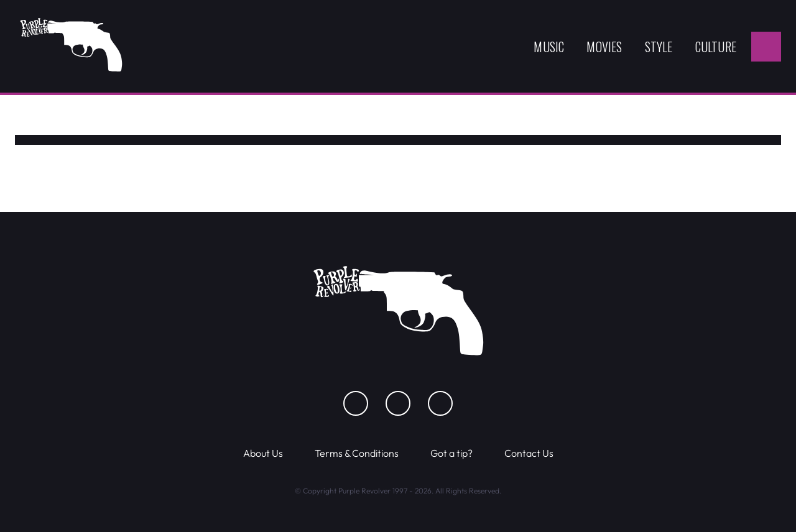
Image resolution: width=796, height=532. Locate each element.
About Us (263, 453)
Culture (716, 47)
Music (549, 47)
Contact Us (529, 453)
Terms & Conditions (357, 453)
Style (659, 47)
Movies (604, 47)
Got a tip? (451, 453)
